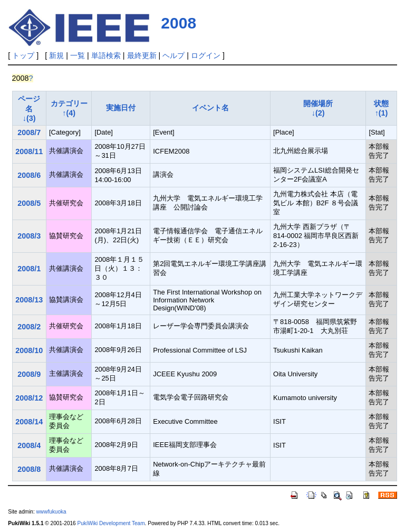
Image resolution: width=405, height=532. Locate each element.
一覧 (78, 55)
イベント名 (210, 108)
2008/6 (29, 175)
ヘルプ (173, 55)
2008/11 (29, 151)
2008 (179, 23)
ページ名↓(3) (29, 108)
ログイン (206, 55)
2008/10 (29, 350)
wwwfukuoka (51, 512)
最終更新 (142, 55)
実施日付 (121, 108)
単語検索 (106, 55)
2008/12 (29, 398)
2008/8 (29, 469)
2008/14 (29, 422)
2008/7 (29, 132)
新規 (56, 55)
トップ (23, 55)
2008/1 (29, 269)
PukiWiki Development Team (111, 523)
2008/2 (29, 327)
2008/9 (29, 374)
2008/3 (29, 236)
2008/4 (29, 445)
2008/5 (29, 203)
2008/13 (29, 300)
